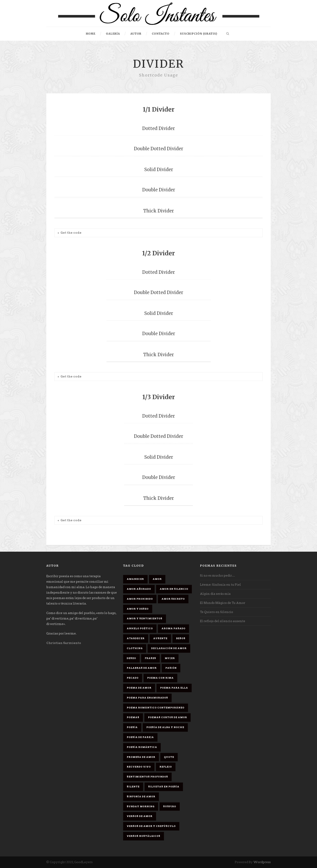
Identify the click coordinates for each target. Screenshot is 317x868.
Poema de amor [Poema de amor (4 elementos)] (139, 688)
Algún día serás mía (215, 594)
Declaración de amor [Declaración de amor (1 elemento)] (169, 648)
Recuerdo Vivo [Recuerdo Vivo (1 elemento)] (139, 767)
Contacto (161, 34)
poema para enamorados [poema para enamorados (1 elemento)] (147, 698)
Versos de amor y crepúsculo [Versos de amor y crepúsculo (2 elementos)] (151, 826)
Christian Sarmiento (64, 643)
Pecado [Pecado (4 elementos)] (133, 678)
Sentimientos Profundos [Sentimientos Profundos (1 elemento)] (147, 777)
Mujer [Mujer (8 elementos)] (170, 658)
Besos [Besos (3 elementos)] (181, 638)
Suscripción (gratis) (199, 34)
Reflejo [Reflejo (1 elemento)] (166, 767)
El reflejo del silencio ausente (223, 621)
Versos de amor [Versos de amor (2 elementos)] (140, 816)
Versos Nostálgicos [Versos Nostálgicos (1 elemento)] (144, 836)
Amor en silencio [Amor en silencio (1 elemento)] (174, 589)
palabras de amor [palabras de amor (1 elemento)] (142, 668)
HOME (91, 34)
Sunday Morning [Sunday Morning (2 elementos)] (141, 806)
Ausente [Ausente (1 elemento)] (160, 638)
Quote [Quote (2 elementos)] (169, 757)
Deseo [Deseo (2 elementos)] (131, 658)
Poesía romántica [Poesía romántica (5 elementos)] (142, 747)
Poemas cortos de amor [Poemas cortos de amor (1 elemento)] (167, 717)
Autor (136, 34)
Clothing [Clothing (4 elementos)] (135, 648)
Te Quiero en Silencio (217, 612)
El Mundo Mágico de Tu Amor (223, 603)
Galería (113, 34)
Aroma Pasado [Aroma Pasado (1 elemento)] (173, 628)
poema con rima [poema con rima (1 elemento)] (160, 678)
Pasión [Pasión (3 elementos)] (171, 668)
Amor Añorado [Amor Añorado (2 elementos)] (139, 589)
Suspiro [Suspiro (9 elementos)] (170, 806)
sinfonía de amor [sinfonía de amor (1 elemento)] (141, 797)
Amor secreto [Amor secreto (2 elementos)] (173, 599)
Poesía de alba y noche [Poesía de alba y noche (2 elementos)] (165, 727)
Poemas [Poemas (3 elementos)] (133, 717)
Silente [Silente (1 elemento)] (133, 787)
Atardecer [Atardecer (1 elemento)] (136, 638)
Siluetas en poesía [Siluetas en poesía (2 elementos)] (164, 787)
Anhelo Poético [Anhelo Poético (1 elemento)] (140, 628)
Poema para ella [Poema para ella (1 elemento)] (174, 688)
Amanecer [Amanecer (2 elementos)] (135, 579)
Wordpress (262, 862)
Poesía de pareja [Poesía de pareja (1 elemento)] (140, 737)
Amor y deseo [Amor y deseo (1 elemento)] (138, 609)
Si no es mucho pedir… (217, 576)
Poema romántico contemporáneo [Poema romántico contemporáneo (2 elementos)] (156, 708)
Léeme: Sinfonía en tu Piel (220, 585)
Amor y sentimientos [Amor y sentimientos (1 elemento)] (145, 618)
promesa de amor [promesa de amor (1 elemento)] (141, 757)
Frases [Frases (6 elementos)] (150, 658)
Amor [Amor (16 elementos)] (157, 579)
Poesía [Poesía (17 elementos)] (132, 727)
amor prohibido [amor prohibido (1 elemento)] (140, 599)
